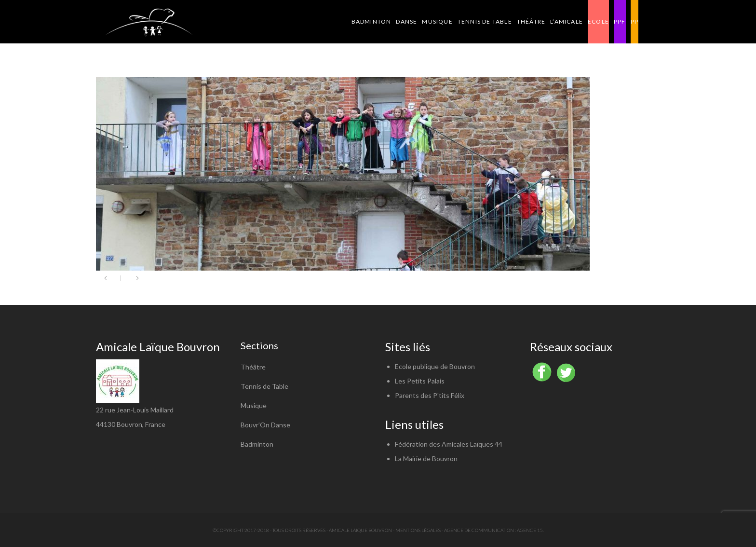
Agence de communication (479, 530)
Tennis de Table (264, 386)
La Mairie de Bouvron (426, 458)
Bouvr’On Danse (265, 425)
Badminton (257, 444)
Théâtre (253, 367)
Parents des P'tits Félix (430, 395)
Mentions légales (418, 530)
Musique (254, 405)
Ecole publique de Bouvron (435, 366)
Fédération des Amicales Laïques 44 (449, 444)
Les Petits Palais (420, 381)
